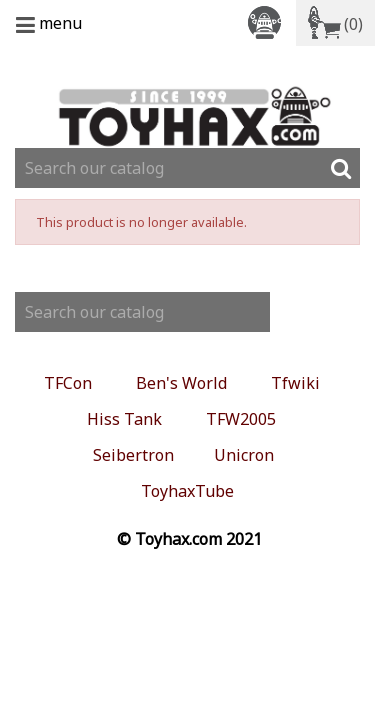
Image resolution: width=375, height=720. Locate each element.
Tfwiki (295, 383)
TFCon (68, 383)
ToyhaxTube (187, 491)
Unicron (244, 455)
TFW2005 (241, 419)
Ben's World (181, 383)
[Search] (187, 168)
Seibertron (133, 455)
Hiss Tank (124, 419)
